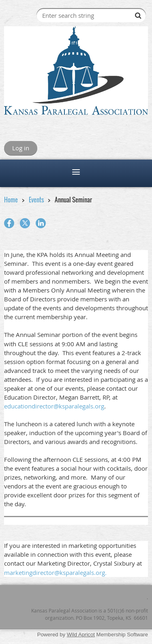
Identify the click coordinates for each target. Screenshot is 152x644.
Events (36, 200)
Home (11, 200)
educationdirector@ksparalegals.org (54, 406)
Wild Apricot (81, 635)
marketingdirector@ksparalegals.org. (55, 572)
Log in (21, 148)
